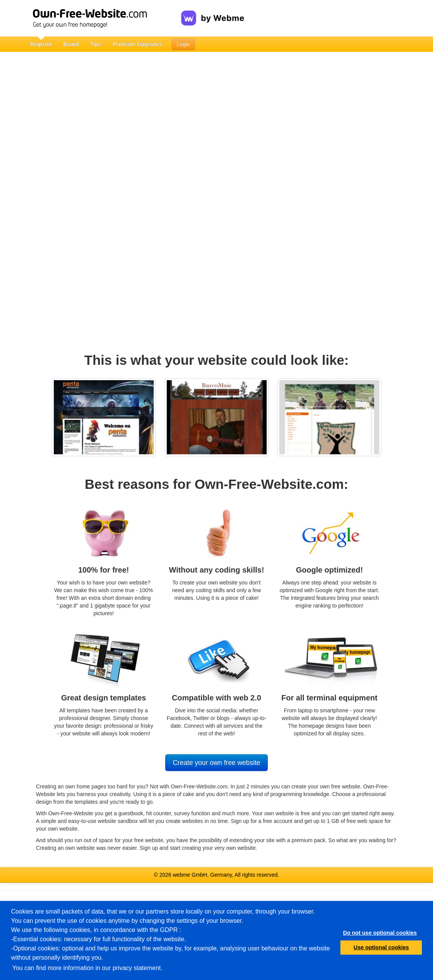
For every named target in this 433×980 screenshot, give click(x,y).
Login (183, 44)
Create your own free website (217, 763)
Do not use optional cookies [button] (380, 933)
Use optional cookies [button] (381, 947)
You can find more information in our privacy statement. (87, 968)
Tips (96, 44)
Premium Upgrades (138, 44)
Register (41, 44)
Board (71, 44)
